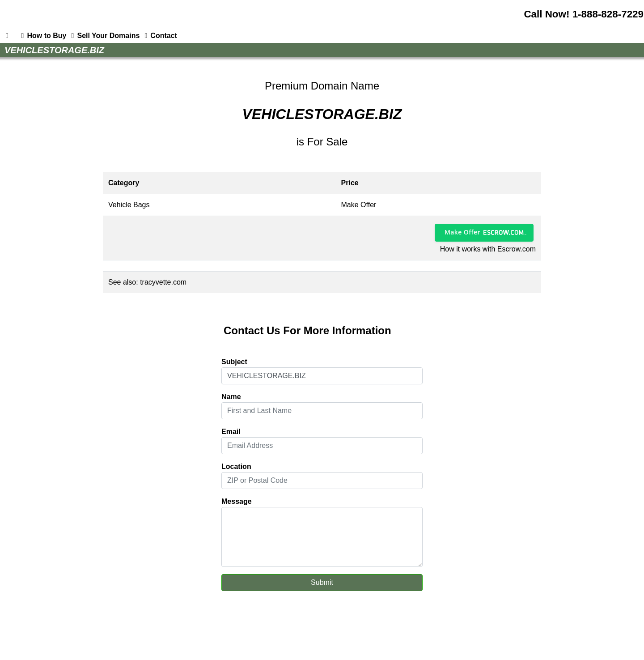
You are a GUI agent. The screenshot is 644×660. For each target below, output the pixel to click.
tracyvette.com (163, 282)
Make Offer (462, 232)
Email (231, 432)
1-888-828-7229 (608, 14)
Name (231, 397)
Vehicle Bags (129, 205)
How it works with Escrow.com (488, 249)
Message (237, 501)
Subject (234, 362)
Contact (159, 36)
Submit (322, 582)
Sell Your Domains (104, 36)
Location (236, 466)
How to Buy (42, 36)
